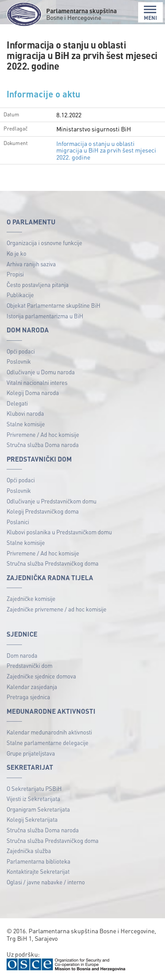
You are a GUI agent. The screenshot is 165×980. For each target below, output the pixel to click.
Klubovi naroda (25, 413)
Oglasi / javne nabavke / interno (46, 882)
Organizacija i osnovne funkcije (44, 243)
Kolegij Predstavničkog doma (43, 511)
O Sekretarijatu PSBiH (34, 788)
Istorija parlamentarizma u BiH (45, 316)
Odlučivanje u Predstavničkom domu (51, 501)
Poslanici (18, 522)
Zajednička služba (29, 851)
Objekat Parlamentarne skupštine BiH (53, 305)
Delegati (17, 403)
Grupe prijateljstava (31, 753)
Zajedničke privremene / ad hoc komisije (57, 609)
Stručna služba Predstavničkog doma (53, 563)
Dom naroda (22, 655)
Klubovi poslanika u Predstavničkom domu (59, 532)
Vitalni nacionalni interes (37, 382)
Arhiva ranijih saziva (31, 264)
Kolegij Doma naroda (33, 393)
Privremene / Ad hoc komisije (43, 434)
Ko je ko (16, 253)
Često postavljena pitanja (38, 285)
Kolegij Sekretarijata (32, 819)
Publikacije (20, 295)
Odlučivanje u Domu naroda (41, 372)
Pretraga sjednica (28, 697)
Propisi (15, 274)
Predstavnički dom (29, 665)
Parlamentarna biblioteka (38, 861)
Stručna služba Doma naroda (43, 445)
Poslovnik (19, 361)
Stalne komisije (26, 424)
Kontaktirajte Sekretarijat (38, 871)
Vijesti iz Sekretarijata (33, 799)
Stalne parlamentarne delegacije (48, 743)
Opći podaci (21, 351)
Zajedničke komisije (31, 598)
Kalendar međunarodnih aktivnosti (49, 732)
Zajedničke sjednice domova (41, 676)
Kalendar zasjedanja (32, 687)
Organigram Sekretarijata (38, 809)
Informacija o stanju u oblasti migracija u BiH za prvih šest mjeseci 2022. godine (106, 150)
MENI (150, 13)
